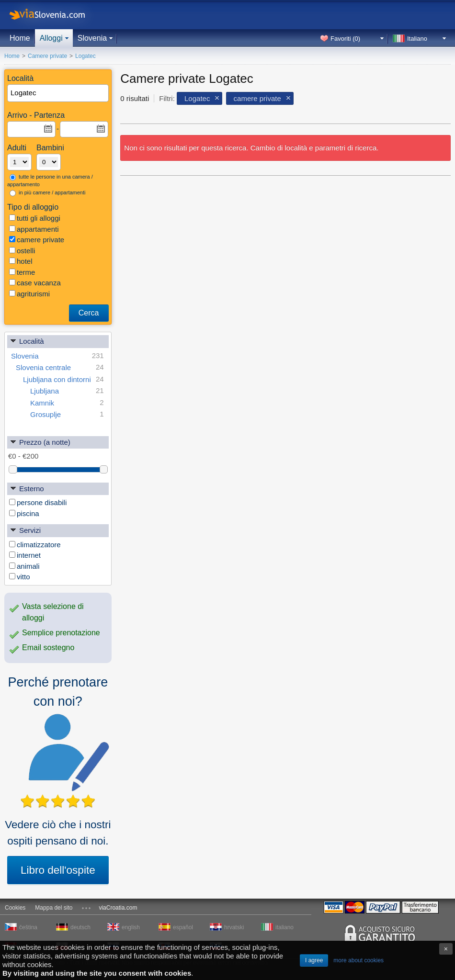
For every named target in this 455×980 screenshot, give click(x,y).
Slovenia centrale (60, 367)
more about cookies (358, 960)
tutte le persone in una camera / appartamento (50, 181)
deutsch (80, 927)
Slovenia (92, 38)
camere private (37, 240)
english (131, 927)
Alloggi (51, 38)
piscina (24, 513)
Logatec (197, 98)
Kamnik (67, 403)
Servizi (25, 530)
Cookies (15, 908)
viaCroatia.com (118, 908)
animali (24, 566)
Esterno (27, 488)
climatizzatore (35, 545)
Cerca (89, 313)
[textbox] (58, 93)
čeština (28, 927)
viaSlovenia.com (55, 15)
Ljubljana (67, 391)
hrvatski (234, 927)
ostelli (22, 251)
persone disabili (38, 502)
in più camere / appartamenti (47, 193)
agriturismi (29, 294)
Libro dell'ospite (58, 870)
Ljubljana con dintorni (63, 379)
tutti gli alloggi (35, 218)
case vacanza (35, 283)
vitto (20, 577)
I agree (314, 960)
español (183, 927)
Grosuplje (67, 414)
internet (25, 555)
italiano (284, 927)
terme (22, 272)
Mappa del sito (54, 908)
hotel (21, 261)
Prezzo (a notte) (40, 442)
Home (20, 38)
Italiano (417, 39)
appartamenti (34, 229)
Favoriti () (345, 39)
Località (27, 341)
